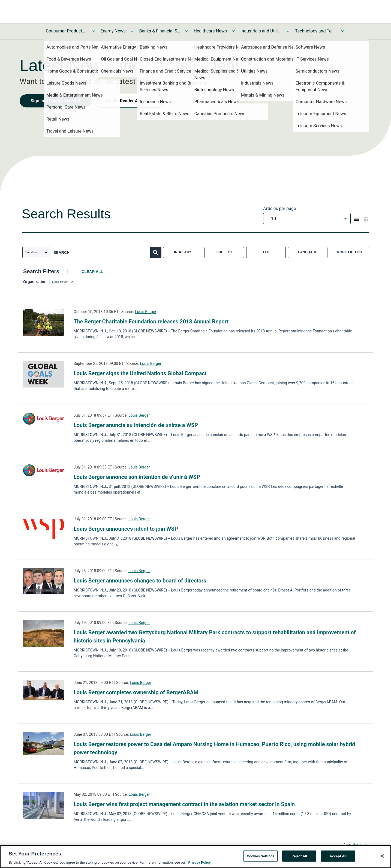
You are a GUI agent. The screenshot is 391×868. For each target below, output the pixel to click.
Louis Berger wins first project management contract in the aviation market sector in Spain (184, 804)
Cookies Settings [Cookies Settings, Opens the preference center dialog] (261, 857)
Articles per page (279, 208)
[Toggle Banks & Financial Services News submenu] (187, 31)
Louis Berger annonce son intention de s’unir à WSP (137, 477)
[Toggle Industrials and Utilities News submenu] (288, 31)
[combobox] (307, 219)
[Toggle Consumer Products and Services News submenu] (93, 31)
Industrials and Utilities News (261, 31)
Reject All (299, 857)
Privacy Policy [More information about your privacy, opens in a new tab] (199, 863)
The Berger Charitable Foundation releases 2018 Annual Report (151, 322)
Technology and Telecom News (315, 31)
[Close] (382, 857)
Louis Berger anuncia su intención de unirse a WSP (136, 425)
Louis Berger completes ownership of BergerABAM (136, 692)
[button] (63, 282)
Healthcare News (210, 31)
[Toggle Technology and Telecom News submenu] (342, 31)
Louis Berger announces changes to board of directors (140, 581)
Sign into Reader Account (55, 101)
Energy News (113, 31)
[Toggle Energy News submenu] (132, 31)
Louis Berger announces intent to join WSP (126, 529)
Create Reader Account (128, 101)
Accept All (338, 857)
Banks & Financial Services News (160, 31)
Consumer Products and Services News (66, 31)
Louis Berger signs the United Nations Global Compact (140, 373)
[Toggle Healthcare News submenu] (233, 31)
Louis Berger (146, 312)
